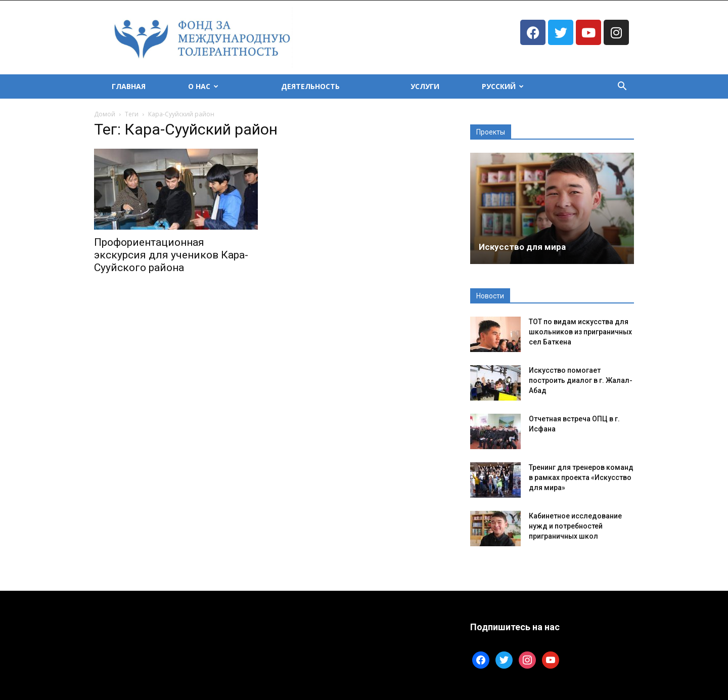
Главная (129, 86)
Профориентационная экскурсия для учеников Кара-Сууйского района (171, 255)
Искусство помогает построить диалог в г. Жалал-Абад (581, 380)
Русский (503, 86)
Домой (105, 114)
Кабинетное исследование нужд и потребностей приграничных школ (575, 526)
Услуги (425, 86)
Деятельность (310, 86)
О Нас (203, 86)
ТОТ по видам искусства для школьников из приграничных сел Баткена (580, 332)
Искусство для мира (522, 247)
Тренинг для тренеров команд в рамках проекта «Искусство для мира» (581, 477)
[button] (622, 87)
